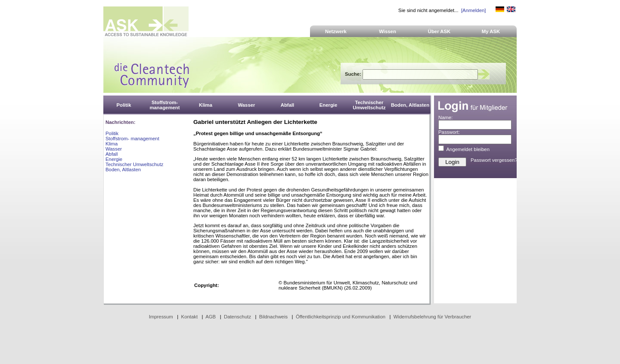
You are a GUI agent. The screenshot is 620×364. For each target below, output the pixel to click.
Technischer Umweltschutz (134, 164)
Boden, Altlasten (123, 170)
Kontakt (190, 317)
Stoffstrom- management (132, 139)
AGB (211, 317)
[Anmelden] (473, 10)
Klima (112, 144)
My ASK (491, 31)
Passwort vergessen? (494, 160)
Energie (114, 159)
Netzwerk (336, 31)
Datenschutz (237, 317)
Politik (112, 133)
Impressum (161, 317)
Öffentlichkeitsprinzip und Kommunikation (341, 317)
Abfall (112, 154)
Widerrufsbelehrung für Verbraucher (432, 317)
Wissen (387, 31)
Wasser (114, 149)
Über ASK (439, 31)
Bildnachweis (273, 317)
